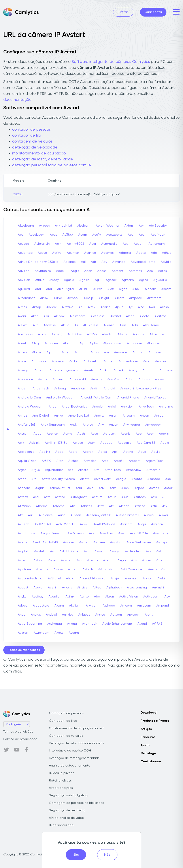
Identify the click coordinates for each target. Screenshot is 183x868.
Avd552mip (76, 533)
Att (111, 506)
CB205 (18, 194)
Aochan (52, 434)
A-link (42, 334)
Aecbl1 (61, 271)
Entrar (123, 12)
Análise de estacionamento (70, 766)
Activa (42, 253)
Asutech (140, 497)
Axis (134, 560)
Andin (94, 389)
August (23, 588)
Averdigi (54, 597)
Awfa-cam (42, 633)
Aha (38, 289)
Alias (123, 325)
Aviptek (23, 551)
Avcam (74, 633)
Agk (98, 280)
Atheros (42, 506)
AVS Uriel (54, 579)
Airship (88, 298)
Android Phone (128, 398)
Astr (47, 497)
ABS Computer (132, 569)
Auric (62, 515)
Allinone (139, 334)
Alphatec (154, 343)
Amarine (155, 352)
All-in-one (157, 334)
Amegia (24, 370)
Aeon (88, 271)
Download (149, 713)
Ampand (163, 606)
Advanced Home (143, 262)
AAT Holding (107, 569)
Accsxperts (114, 235)
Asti (36, 497)
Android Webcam (31, 407)
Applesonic (26, 452)
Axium (147, 560)
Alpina (22, 352)
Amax (22, 361)
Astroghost (79, 497)
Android (109, 389)
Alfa (36, 325)
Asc (168, 479)
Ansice (100, 615)
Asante (137, 479)
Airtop (37, 307)
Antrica (88, 425)
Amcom (126, 606)
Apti (115, 452)
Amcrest (161, 361)
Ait (81, 307)
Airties (22, 307)
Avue (52, 560)
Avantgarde (27, 533)
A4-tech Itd (63, 226)
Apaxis (126, 434)
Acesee (24, 244)
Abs (21, 235)
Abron (110, 597)
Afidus (40, 280)
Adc (154, 253)
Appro (73, 452)
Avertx (23, 542)
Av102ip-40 (43, 524)
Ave (92, 533)
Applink (45, 452)
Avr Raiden (133, 551)
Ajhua (119, 307)
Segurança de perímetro (67, 810)
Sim (76, 855)
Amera (40, 370)
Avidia (84, 542)
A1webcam (26, 226)
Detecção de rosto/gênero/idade (74, 758)
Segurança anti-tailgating (68, 795)
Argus (36, 470)
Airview (51, 307)
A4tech (44, 226)
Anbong (60, 389)
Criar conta (153, 12)
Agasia (69, 280)
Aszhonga (55, 624)
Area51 (119, 461)
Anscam (129, 416)
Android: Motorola (92, 579)
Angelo (97, 407)
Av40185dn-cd (104, 524)
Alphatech (114, 588)
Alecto (144, 316)
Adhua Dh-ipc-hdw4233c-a (38, 262)
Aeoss (102, 271)
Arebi (161, 579)
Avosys (115, 551)
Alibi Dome (151, 325)
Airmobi (73, 298)
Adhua (167, 253)
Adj (83, 262)
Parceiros (148, 737)
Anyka (22, 597)
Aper (150, 434)
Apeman (131, 579)
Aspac (139, 488)
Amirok (119, 370)
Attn (154, 506)
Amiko (104, 370)
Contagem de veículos (66, 736)
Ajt (131, 307)
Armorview (134, 470)
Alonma (69, 343)
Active (57, 253)
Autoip (149, 515)
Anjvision (127, 407)
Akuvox (59, 316)
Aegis (75, 271)
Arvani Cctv (102, 479)
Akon (35, 316)
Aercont (118, 271)
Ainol (136, 289)
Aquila (156, 452)
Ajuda (145, 745)
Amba (74, 361)
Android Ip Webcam (61, 398)
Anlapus (84, 615)
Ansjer (115, 579)
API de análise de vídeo (66, 818)
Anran (113, 416)
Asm (113, 488)
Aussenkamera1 (127, 515)
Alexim (23, 325)
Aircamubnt (26, 298)
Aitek (92, 307)
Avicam (69, 542)
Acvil (168, 597)
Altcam (80, 352)
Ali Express (91, 325)
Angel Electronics (74, 407)
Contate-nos (151, 761)
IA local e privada (62, 773)
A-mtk (43, 380)
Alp (82, 343)
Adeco (23, 606)
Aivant (105, 307)
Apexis (164, 434)
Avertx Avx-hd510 (45, 542)
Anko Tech (146, 407)
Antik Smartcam (53, 425)
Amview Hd (78, 380)
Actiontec (25, 253)
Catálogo (148, 753)
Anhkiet (68, 615)
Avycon (66, 560)
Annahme (166, 407)
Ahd (49, 289)
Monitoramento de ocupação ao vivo (77, 728)
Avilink (70, 597)
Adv (104, 262)
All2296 (92, 334)
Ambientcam (128, 361)
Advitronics (43, 271)
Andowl (51, 615)
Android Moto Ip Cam (96, 398)
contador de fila (27, 135)
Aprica (147, 579)
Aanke (84, 597)
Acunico (90, 253)
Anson (144, 416)
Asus (125, 497)
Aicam (59, 606)
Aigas (123, 289)
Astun (112, 497)
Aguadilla (160, 280)
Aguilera (24, 289)
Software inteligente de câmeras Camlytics (111, 62)
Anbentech (41, 389)
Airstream (154, 298)
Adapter (125, 253)
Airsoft (119, 298)
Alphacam (134, 343)
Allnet (22, 343)
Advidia (166, 262)
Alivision (92, 606)
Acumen (73, 253)
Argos (22, 470)
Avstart (23, 633)
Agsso (144, 280)
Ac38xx (68, 235)
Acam (83, 235)
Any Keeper (132, 425)
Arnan (22, 479)
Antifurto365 (27, 425)
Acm (58, 244)
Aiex (111, 289)
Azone (58, 569)
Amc (147, 361)
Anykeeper (153, 425)
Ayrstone (24, 569)
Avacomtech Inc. (30, 579)
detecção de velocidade (35, 147)
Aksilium (75, 606)
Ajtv (141, 307)
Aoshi (81, 434)
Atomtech (90, 624)
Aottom (116, 615)
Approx (88, 452)
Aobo (38, 434)
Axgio (122, 560)
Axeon (108, 560)
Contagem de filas (63, 721)
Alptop (52, 352)
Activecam (151, 597)
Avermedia (161, 533)
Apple (165, 443)
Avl (52, 551)
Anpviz (99, 416)
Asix (102, 488)
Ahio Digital (66, 289)
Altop (95, 352)
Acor (93, 244)
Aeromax (135, 271)
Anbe (22, 615)
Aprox (103, 452)
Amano (138, 352)
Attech (124, 506)
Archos (73, 461)
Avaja (142, 524)
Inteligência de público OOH (70, 751)
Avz (79, 560)
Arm (96, 470)
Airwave (68, 307)
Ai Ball (84, 289)
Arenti (149, 615)
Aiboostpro (41, 606)
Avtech (23, 560)
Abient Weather (108, 226)
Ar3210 (46, 461)
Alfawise (50, 325)
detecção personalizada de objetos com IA (52, 165)
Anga (53, 407)
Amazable (39, 361)
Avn (87, 551)
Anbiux (36, 615)
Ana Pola (114, 380)
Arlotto (83, 470)
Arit (70, 470)
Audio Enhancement (117, 624)
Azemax (42, 569)
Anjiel (112, 407)
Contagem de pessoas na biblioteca (77, 803)
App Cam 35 (146, 443)
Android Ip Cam (29, 398)
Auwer (163, 515)
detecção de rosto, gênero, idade (43, 159)
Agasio (85, 280)
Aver (122, 533)
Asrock (154, 488)
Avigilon (116, 542)
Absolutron (37, 235)
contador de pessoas (31, 130)
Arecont (135, 461)
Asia (79, 488)
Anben (23, 389)
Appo (59, 452)
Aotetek (109, 434)
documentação (17, 100)
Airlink (44, 298)
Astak (168, 488)
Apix (21, 443)
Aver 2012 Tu (139, 533)
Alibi (135, 325)
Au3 (31, 515)
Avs (148, 551)
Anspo (159, 416)
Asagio (121, 479)
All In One (75, 334)
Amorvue (166, 370)
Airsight (104, 298)
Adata (141, 253)
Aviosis (67, 588)
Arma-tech (113, 470)
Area (105, 461)
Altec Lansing (137, 588)
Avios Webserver (139, 542)
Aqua (142, 452)
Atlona (72, 624)
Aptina (128, 452)
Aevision (24, 280)
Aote (94, 434)
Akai (152, 307)
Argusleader (54, 470)
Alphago (109, 606)
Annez (22, 416)
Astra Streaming (30, 624)
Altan (66, 352)
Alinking (57, 334)
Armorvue (154, 470)
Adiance (70, 262)
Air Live (82, 588)
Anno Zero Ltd (79, 416)
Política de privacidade (20, 739)
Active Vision (129, 597)
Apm (92, 443)
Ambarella (91, 361)
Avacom (126, 524)
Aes (150, 271)
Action (139, 244)
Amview (58, 380)
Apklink (34, 443)
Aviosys (162, 542)
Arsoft (84, 479)
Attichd (140, 506)
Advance (119, 262)
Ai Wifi (98, 289)
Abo (97, 597)
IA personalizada (61, 825)
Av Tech (24, 524)
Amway (97, 380)
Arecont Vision (159, 569)
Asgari (40, 488)
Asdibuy (38, 597)
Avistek (40, 551)
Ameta (89, 370)
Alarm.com (77, 316)
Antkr (74, 425)
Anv (101, 425)
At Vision (24, 506)
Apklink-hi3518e (56, 443)
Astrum (97, 497)
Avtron (38, 560)
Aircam (166, 289)
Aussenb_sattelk (98, 515)
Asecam (24, 488)
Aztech (88, 569)
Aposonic (125, 443)
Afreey (54, 280)
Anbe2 (160, 380)
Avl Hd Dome (69, 551)
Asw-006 (158, 497)
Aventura (106, 533)
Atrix (101, 506)
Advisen (24, 271)
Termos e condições (18, 732)
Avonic (99, 551)
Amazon (58, 361)
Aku (46, 316)
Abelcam (84, 226)
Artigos (146, 729)
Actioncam (157, 244)
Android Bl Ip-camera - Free (141, 389)
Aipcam (150, 289)
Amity (133, 370)
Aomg (68, 434)
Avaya (38, 588)
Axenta (92, 560)
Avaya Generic (51, 533)
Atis (73, 506)
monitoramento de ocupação (39, 153)
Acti (126, 244)
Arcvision (90, 461)
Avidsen (99, 542)
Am (106, 352)
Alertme (160, 316)
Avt (159, 551)
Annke (58, 416)
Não (107, 855)
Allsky (36, 343)
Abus (54, 235)
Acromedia (109, 244)
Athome (59, 506)
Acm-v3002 (75, 244)
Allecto (107, 334)
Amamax (121, 352)
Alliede (123, 334)
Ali (76, 325)
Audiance (46, 515)
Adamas (108, 253)
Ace (131, 235)
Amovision (25, 380)
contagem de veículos (32, 141)
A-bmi (129, 226)
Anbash (144, 380)
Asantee (154, 479)
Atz (20, 515)
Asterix (23, 497)
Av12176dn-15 (65, 524)
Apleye (78, 443)
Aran (60, 461)
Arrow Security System (58, 479)
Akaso (164, 307)
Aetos (162, 271)
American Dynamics (64, 370)
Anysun (23, 434)
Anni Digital (41, 416)
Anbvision (78, 389)
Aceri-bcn (158, 235)
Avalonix (157, 524)
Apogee (106, 443)
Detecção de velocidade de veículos (76, 743)
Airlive (58, 298)
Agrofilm (128, 280)
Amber (109, 361)
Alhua (65, 325)
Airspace (136, 298)
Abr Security (158, 226)
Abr (141, 226)
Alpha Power (112, 343)
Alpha (94, 343)
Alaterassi (98, 316)
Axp (159, 560)
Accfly (97, 235)
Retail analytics (60, 781)
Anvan (114, 425)
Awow (59, 633)
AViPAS (157, 624)
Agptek (111, 280)
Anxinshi (158, 588)
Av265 (84, 524)
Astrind (60, 497)
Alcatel (116, 316)
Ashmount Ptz (60, 488)
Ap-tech (133, 615)
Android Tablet (155, 398)
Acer (142, 235)
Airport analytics (61, 788)
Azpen (73, 569)
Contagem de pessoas (66, 713)
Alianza (109, 325)
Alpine (37, 352)
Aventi (142, 624)
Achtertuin (42, 244)
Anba (129, 380)
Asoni (125, 488)
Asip (90, 488)
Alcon (130, 316)
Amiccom (144, 606)
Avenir (52, 588)
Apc (139, 434)
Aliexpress (25, 334)
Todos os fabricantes (24, 650)
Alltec (97, 588)
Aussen (76, 515)
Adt (94, 262)
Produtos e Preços (155, 721)
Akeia (22, 316)
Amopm (148, 370)
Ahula (70, 579)
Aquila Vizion (27, 461)
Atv (165, 506)
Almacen (51, 343)
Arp (34, 479)
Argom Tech (155, 461)
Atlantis (86, 506)
